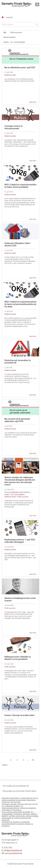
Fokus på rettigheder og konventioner (17, 492)
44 (33, 760)
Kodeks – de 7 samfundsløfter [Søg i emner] (14, 42)
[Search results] (20, 24)
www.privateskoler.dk (13, 853)
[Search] (37, 24)
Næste (5, 765)
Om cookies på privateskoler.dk (16, 786)
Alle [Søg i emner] (5, 32)
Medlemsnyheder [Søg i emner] (10, 37)
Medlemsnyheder (10, 75)
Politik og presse (23, 497)
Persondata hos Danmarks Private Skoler (20, 791)
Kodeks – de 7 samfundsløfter (14, 494)
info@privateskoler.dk (13, 850)
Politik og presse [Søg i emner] (16, 32)
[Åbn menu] (37, 4)
